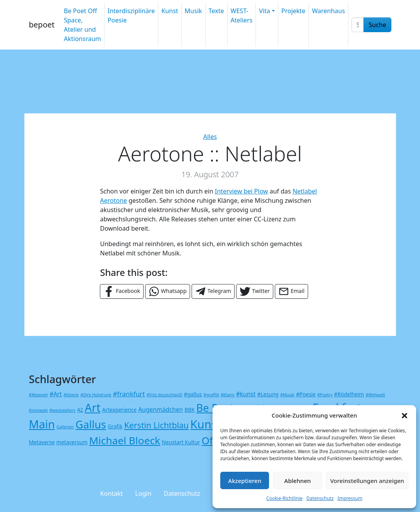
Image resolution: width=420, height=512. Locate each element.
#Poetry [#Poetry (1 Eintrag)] (325, 395)
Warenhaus (328, 11)
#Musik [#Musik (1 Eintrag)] (287, 395)
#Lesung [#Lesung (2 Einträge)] (268, 394)
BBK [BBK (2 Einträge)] (190, 410)
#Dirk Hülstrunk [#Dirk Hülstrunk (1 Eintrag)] (96, 395)
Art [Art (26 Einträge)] (93, 407)
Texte (216, 11)
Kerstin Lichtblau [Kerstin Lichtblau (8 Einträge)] (157, 425)
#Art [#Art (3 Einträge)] (56, 394)
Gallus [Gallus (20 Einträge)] (91, 424)
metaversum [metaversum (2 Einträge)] (72, 442)
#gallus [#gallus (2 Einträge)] (193, 394)
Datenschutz (320, 498)
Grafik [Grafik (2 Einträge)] (115, 426)
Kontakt (112, 493)
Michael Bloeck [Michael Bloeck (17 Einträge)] (125, 440)
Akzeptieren (245, 481)
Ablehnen (297, 481)
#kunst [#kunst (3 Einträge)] (246, 394)
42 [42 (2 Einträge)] (80, 410)
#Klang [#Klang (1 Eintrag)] (227, 395)
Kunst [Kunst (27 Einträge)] (206, 424)
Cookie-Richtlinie (285, 498)
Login (143, 493)
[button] (405, 415)
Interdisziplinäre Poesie (131, 15)
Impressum (350, 498)
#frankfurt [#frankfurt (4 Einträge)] (129, 394)
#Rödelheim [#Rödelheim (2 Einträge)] (349, 394)
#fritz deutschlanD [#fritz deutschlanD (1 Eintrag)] (165, 395)
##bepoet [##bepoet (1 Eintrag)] (39, 395)
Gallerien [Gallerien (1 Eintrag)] (65, 427)
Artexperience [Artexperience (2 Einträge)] (119, 410)
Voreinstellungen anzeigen (367, 481)
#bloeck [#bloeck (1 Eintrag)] (71, 395)
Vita (264, 11)
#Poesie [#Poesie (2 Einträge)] (306, 394)
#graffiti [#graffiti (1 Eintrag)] (211, 395)
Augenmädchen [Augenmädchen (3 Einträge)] (161, 409)
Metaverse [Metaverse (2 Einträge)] (42, 442)
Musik (193, 11)
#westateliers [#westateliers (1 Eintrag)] (63, 410)
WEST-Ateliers (242, 15)
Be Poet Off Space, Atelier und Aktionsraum (82, 25)
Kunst (170, 11)
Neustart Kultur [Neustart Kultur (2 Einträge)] (181, 442)
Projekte (293, 11)
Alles (210, 137)
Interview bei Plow (241, 191)
